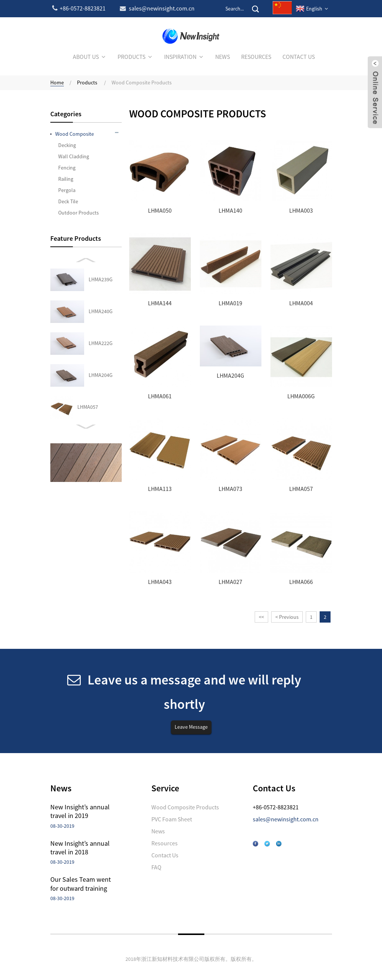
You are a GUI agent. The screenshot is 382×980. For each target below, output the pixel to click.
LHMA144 (160, 303)
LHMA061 (160, 396)
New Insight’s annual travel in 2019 (80, 811)
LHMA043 (88, 343)
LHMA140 (230, 211)
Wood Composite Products (142, 83)
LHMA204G (101, 279)
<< (261, 617)
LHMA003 (301, 211)
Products (87, 83)
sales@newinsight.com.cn (286, 819)
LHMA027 (88, 375)
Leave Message (191, 727)
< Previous (287, 617)
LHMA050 (160, 211)
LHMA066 (88, 407)
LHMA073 (230, 489)
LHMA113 (160, 489)
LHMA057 (88, 311)
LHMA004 (301, 303)
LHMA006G (301, 396)
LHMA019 (230, 303)
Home (57, 83)
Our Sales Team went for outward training (81, 884)
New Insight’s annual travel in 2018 (80, 848)
